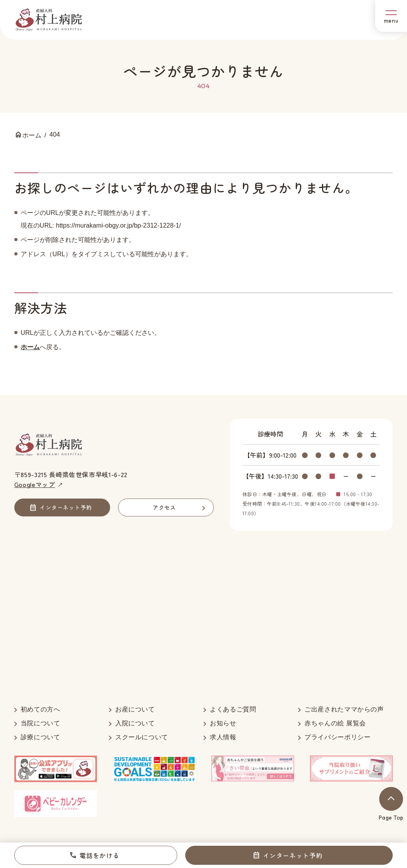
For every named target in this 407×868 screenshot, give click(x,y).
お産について (135, 709)
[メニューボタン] (391, 16)
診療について (41, 737)
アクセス (164, 507)
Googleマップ (35, 484)
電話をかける (99, 855)
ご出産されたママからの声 (344, 709)
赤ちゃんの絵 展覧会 (335, 723)
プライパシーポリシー (337, 737)
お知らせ (223, 723)
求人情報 (223, 737)
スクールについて (142, 737)
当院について (41, 723)
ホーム (30, 347)
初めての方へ (41, 709)
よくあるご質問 (233, 709)
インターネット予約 (293, 855)
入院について (135, 723)
